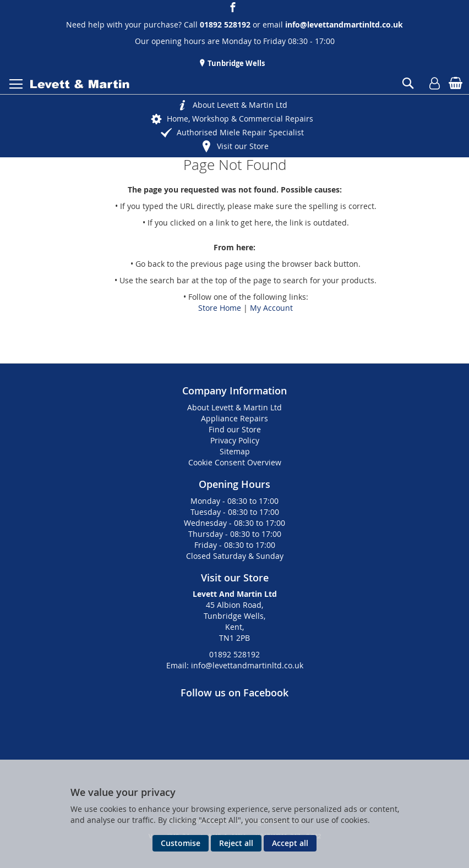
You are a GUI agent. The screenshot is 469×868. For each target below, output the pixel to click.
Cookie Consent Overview (235, 462)
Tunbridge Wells (235, 63)
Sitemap (235, 451)
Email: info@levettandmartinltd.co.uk (235, 665)
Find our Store (235, 429)
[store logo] (80, 84)
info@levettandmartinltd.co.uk (344, 24)
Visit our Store (243, 146)
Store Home (220, 308)
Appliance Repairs (234, 418)
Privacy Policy (235, 440)
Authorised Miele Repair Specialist (240, 132)
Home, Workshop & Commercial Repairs (240, 119)
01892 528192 (234, 654)
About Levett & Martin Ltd (240, 105)
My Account (271, 308)
